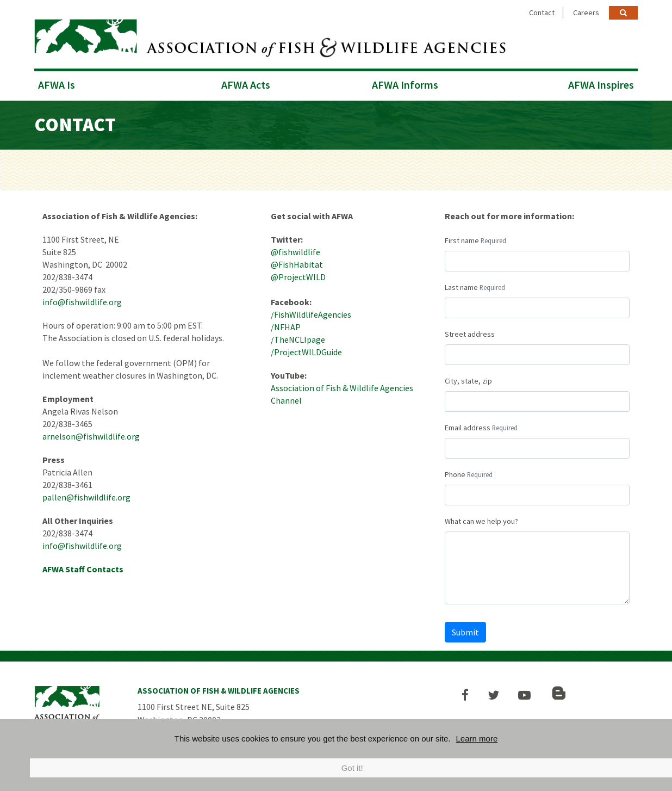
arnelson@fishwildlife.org (91, 435)
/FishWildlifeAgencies (311, 313)
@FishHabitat (297, 263)
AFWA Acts (246, 83)
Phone (455, 473)
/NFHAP (286, 325)
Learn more (477, 739)
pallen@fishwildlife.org (86, 496)
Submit (465, 631)
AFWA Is (57, 83)
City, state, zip (468, 379)
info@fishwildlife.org (82, 300)
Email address (468, 426)
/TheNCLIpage (298, 338)
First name (462, 239)
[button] (467, 693)
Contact (542, 13)
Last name (461, 286)
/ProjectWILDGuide (306, 350)
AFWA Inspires (601, 83)
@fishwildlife (295, 250)
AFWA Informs (405, 83)
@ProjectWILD (298, 275)
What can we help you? (481, 520)
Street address (470, 332)
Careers (586, 13)
